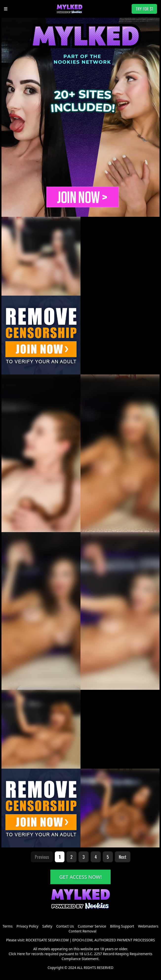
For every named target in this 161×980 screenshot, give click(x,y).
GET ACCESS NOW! (80, 877)
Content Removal (83, 931)
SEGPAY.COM (58, 940)
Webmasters (148, 926)
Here (21, 954)
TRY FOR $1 (144, 9)
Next (123, 857)
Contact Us (65, 926)
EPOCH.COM (82, 940)
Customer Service (92, 926)
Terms (8, 926)
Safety (47, 926)
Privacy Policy (27, 926)
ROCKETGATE (36, 940)
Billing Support (122, 926)
